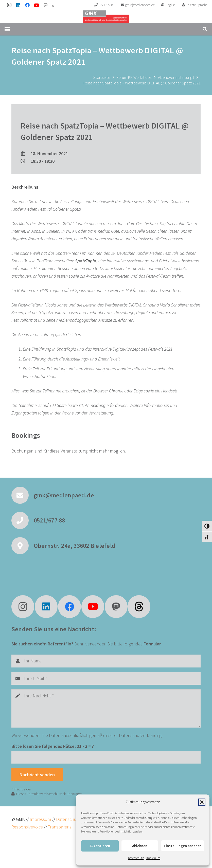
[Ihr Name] (106, 661)
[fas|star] (139, 607)
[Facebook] (27, 5)
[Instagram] (9, 5)
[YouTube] (37, 5)
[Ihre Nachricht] (106, 708)
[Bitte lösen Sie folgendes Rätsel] (106, 757)
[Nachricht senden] (37, 774)
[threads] (53, 6)
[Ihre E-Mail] (106, 678)
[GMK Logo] (106, 16)
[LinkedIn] (18, 5)
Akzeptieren (100, 846)
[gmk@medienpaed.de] (23, 495)
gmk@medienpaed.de (64, 495)
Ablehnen (140, 846)
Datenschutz (136, 858)
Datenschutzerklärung (140, 735)
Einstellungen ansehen (183, 846)
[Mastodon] (46, 5)
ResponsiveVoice (27, 827)
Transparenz (60, 827)
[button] (202, 802)
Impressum (153, 858)
